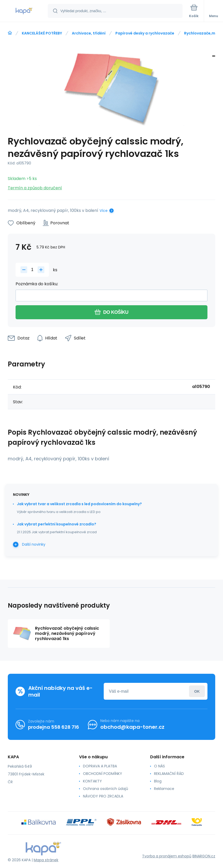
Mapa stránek (46, 860)
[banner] (24, 11)
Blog (158, 781)
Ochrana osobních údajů (106, 789)
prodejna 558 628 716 (54, 727)
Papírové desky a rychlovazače (145, 33)
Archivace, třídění (89, 33)
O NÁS (159, 766)
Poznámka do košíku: (37, 284)
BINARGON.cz (204, 856)
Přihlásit (197, 691)
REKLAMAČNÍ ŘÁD (169, 774)
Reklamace (164, 789)
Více (104, 211)
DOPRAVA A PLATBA (100, 766)
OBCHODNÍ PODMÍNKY (103, 774)
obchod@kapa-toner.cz (132, 727)
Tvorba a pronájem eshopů (167, 856)
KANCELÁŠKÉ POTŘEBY (42, 33)
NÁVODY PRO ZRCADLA (103, 796)
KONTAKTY (92, 781)
